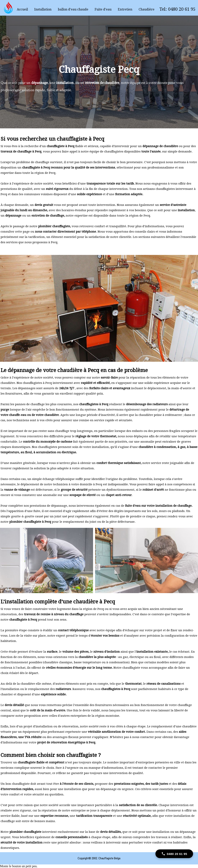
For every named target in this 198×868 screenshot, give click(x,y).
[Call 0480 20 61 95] (174, 854)
